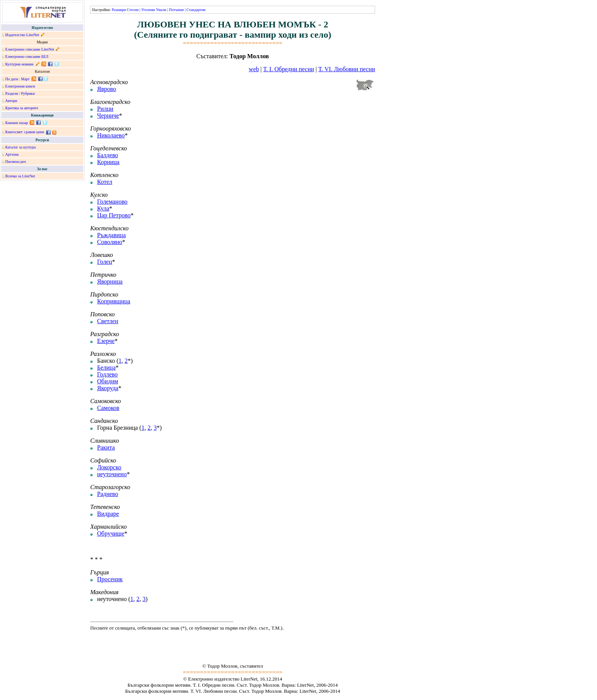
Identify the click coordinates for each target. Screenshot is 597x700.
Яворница (110, 281)
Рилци (105, 109)
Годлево (107, 374)
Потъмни (176, 10)
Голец (105, 262)
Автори (11, 101)
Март (25, 79)
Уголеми (148, 10)
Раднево (108, 494)
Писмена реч (16, 162)
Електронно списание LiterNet (30, 49)
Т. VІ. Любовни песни (347, 69)
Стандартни (196, 10)
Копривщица (114, 301)
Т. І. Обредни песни (289, 69)
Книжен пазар (17, 123)
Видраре (108, 514)
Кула (103, 208)
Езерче (106, 341)
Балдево (108, 155)
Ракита (106, 447)
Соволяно (110, 242)
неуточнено (112, 474)
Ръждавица (111, 235)
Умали (161, 10)
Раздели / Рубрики (20, 93)
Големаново (112, 202)
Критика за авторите (22, 108)
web (254, 69)
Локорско (109, 467)
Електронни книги (20, 86)
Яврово (107, 89)
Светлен (108, 321)
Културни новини (19, 64)
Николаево (111, 135)
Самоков (108, 408)
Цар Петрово (114, 215)
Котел (105, 182)
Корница (108, 162)
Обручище (111, 533)
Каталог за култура (21, 147)
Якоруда (108, 388)
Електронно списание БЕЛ (27, 57)
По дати (12, 79)
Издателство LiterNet (22, 35)
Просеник (110, 579)
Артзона (12, 154)
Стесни (133, 10)
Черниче (108, 116)
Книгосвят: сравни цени (25, 132)
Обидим (108, 381)
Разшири (119, 10)
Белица (106, 368)
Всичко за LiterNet (20, 176)
